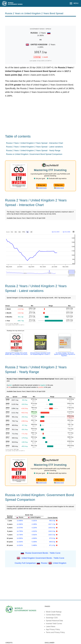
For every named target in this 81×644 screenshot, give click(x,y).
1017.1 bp (52, 524)
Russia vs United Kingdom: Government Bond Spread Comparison (34, 154)
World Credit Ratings (54, 612)
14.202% (20, 545)
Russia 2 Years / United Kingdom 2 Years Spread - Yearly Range (33, 151)
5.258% (34, 542)
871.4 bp (52, 545)
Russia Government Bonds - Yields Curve (43, 553)
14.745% (20, 535)
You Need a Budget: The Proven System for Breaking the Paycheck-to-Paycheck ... (65, 354)
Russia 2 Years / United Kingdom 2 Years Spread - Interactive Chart (35, 143)
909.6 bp (52, 542)
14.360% (20, 524)
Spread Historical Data (54, 621)
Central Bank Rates (53, 615)
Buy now (41, 185)
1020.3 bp (52, 535)
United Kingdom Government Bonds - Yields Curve (43, 558)
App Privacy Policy (53, 629)
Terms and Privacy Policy (55, 632)
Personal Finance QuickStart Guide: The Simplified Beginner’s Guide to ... (40, 354)
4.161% (34, 521)
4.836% (34, 538)
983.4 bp (52, 521)
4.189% (34, 524)
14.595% (20, 538)
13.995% (20, 521)
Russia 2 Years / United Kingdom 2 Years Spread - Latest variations (34, 147)
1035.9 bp (52, 528)
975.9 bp (52, 538)
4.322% (34, 531)
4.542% (34, 535)
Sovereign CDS (52, 618)
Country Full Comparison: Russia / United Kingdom (40, 563)
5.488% (34, 545)
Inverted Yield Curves (54, 624)
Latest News (51, 626)
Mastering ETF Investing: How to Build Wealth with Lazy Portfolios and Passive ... (16, 354)
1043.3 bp (52, 531)
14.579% (20, 528)
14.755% (20, 531)
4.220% (34, 528)
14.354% (20, 542)
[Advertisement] (40, 21)
